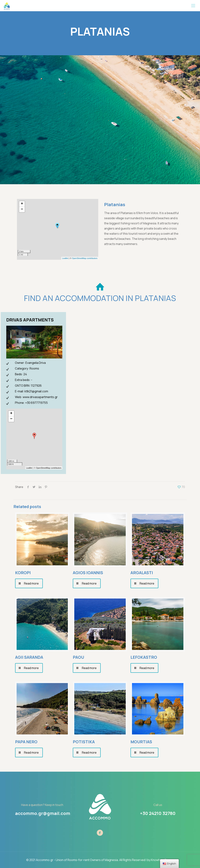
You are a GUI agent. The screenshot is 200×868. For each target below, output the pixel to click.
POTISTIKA (84, 742)
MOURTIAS (141, 742)
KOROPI (23, 573)
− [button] (22, 209)
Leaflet (65, 258)
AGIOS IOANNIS (88, 573)
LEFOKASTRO (144, 657)
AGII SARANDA (29, 657)
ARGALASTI (142, 573)
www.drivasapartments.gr (40, 397)
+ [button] (22, 204)
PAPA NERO (26, 742)
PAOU (78, 657)
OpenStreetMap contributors (85, 258)
